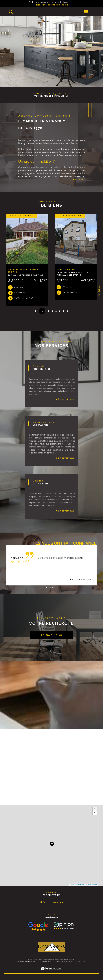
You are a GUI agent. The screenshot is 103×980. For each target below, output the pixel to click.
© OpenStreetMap (92, 884)
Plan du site (34, 962)
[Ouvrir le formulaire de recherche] (11, 12)
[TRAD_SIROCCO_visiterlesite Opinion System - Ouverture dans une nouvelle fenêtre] (63, 926)
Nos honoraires (22, 962)
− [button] (95, 813)
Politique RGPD (74, 962)
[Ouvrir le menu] (86, 12)
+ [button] (95, 809)
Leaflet (72, 884)
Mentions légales (47, 962)
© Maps (80, 884)
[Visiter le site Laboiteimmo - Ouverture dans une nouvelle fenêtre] (51, 972)
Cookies (84, 962)
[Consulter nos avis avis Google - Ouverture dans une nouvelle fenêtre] (38, 926)
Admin (57, 962)
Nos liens (64, 962)
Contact (99, 293)
